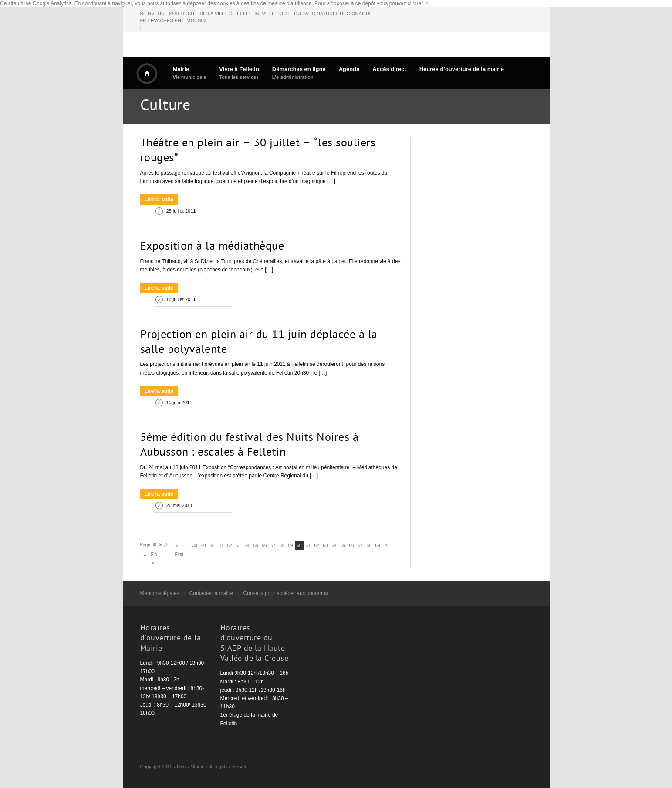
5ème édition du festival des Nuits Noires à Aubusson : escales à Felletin (250, 446)
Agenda (349, 69)
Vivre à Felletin (239, 73)
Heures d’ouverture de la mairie (462, 69)
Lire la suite (159, 200)
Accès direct (389, 69)
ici (427, 3)
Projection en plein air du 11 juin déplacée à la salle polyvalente (259, 343)
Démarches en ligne (299, 73)
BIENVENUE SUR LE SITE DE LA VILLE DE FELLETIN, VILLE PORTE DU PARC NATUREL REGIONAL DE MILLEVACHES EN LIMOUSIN (256, 17)
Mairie (190, 73)
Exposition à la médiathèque (212, 247)
